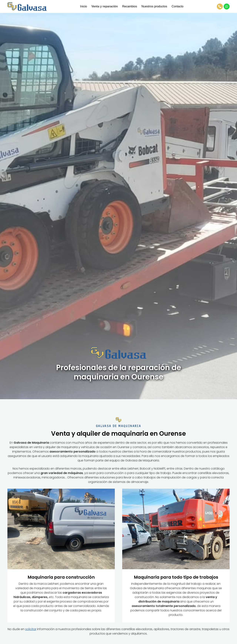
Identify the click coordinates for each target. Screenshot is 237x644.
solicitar (31, 629)
